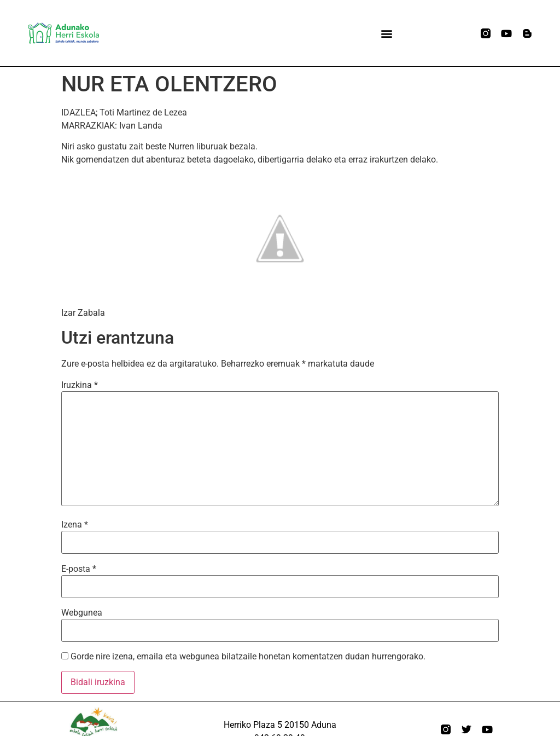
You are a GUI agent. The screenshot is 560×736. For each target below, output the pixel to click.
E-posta (79, 569)
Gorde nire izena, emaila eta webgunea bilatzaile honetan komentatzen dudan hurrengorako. (248, 657)
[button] (386, 33)
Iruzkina (80, 385)
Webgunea (82, 613)
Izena (75, 525)
